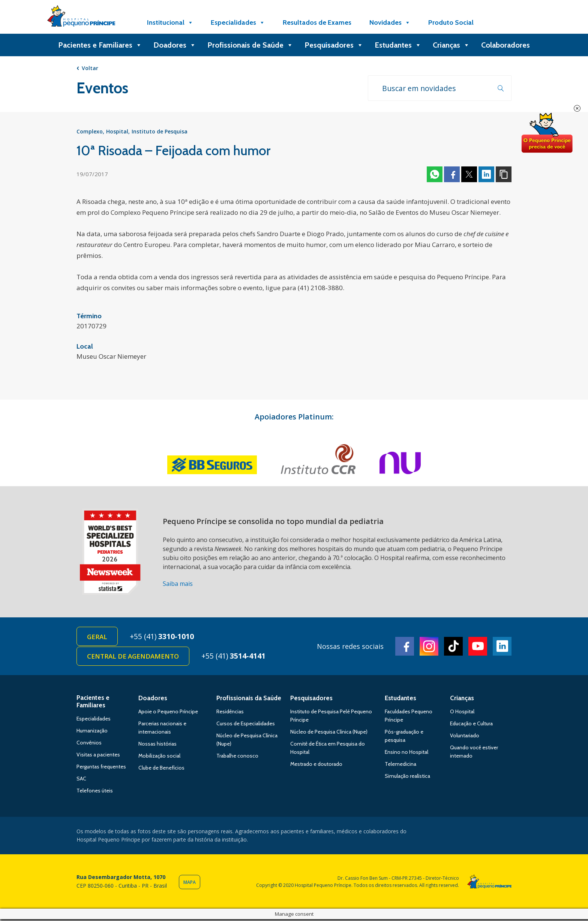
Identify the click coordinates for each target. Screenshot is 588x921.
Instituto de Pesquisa (160, 132)
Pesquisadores (334, 45)
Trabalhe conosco (237, 757)
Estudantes (398, 45)
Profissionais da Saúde (249, 699)
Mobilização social (159, 757)
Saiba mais (178, 584)
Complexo (90, 132)
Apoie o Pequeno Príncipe (168, 713)
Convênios (89, 744)
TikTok (453, 647)
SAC (81, 780)
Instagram (429, 647)
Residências (230, 713)
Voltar (90, 68)
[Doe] (501, 22)
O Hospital (462, 713)
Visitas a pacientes (98, 756)
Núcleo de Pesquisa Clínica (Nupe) (329, 733)
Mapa (190, 884)
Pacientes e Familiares (100, 45)
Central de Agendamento (133, 658)
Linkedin (486, 175)
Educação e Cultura (471, 725)
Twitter (469, 175)
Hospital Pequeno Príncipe (81, 18)
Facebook (452, 175)
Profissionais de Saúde (250, 45)
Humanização (92, 732)
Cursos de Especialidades (246, 725)
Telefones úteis (95, 792)
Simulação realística (407, 777)
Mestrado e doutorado (316, 765)
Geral (97, 637)
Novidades (390, 22)
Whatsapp (435, 175)
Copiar (504, 175)
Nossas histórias (157, 745)
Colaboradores (505, 45)
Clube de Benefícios (161, 769)
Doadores (175, 45)
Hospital (117, 132)
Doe (547, 133)
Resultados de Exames (317, 22)
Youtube (478, 647)
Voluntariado (465, 737)
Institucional (170, 22)
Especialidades (238, 22)
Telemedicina (400, 765)
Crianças (451, 45)
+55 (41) (163, 637)
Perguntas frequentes (101, 768)
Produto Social (451, 22)
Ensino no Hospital (406, 753)
